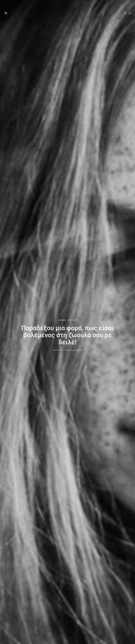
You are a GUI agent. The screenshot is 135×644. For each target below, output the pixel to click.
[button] (130, 13)
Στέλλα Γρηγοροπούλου (74, 350)
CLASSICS (62, 320)
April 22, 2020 (58, 350)
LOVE (75, 320)
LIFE (69, 320)
